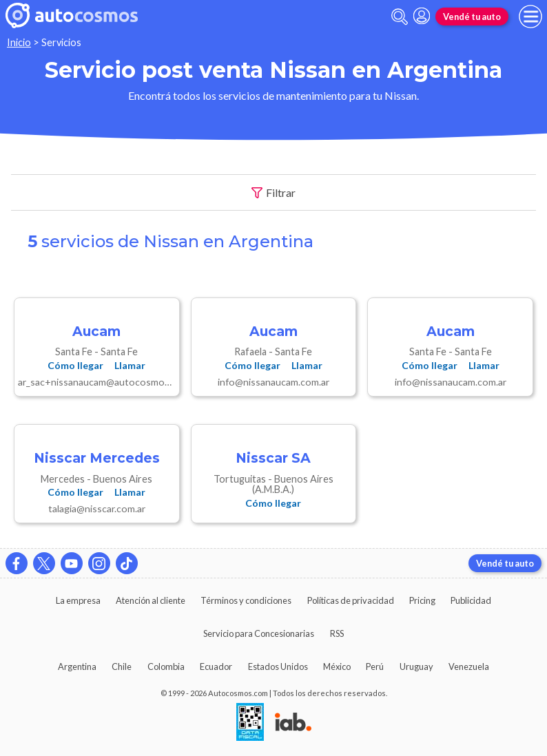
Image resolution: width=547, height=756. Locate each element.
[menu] (530, 17)
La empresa (78, 600)
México (337, 666)
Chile (122, 666)
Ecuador (216, 666)
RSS (337, 633)
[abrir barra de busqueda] (400, 17)
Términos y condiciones (246, 600)
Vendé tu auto (472, 17)
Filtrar (273, 193)
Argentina (77, 666)
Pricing (422, 600)
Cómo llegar (75, 365)
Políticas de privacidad (351, 600)
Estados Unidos (278, 666)
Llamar (130, 365)
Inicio (19, 42)
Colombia (166, 666)
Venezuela (469, 666)
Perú (375, 666)
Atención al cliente (151, 600)
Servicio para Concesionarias (259, 633)
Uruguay (416, 666)
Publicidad (471, 600)
